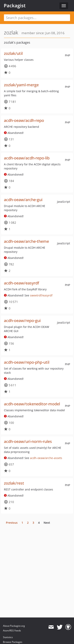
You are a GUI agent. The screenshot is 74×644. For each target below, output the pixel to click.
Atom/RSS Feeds (12, 631)
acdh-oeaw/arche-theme (26, 241)
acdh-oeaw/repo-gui (22, 321)
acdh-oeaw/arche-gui (23, 200)
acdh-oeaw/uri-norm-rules (28, 441)
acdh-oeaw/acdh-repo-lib (27, 158)
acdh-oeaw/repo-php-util (27, 362)
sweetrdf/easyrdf (41, 295)
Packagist (15, 6)
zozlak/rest (14, 483)
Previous (12, 523)
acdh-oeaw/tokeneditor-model (32, 404)
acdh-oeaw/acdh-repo (24, 120)
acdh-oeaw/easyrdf (22, 283)
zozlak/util (13, 53)
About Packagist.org (14, 626)
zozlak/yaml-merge (21, 85)
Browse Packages (13, 642)
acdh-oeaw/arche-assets (46, 458)
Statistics (8, 637)
